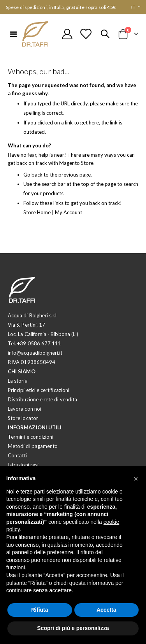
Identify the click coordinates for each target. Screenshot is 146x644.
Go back (33, 175)
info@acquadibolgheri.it (35, 353)
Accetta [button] (106, 610)
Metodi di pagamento (33, 446)
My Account (69, 212)
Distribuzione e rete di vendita (42, 399)
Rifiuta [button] (40, 610)
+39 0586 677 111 (39, 343)
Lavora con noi (25, 409)
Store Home (37, 212)
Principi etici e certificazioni (39, 390)
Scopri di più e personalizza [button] (73, 628)
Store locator (23, 418)
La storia (18, 381)
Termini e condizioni (31, 437)
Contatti (18, 455)
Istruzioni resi (23, 465)
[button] (136, 479)
